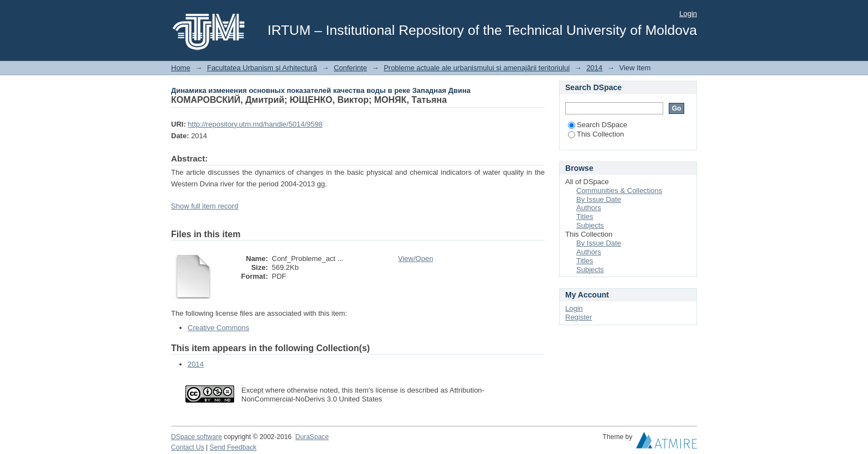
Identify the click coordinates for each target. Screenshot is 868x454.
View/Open (415, 259)
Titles (585, 216)
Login (688, 14)
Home (181, 68)
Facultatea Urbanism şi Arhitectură (262, 68)
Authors (589, 208)
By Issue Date (599, 199)
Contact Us (188, 447)
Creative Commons (218, 328)
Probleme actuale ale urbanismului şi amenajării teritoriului (477, 68)
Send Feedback (233, 447)
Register (578, 317)
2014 (594, 68)
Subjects (590, 225)
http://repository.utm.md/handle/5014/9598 (255, 124)
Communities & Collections (619, 191)
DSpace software (197, 437)
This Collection (596, 134)
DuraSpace (312, 437)
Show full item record (205, 206)
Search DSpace (598, 125)
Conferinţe (350, 68)
